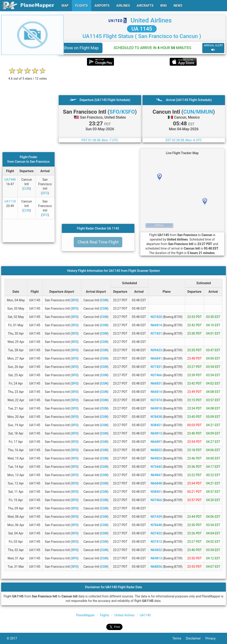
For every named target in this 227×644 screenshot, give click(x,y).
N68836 (156, 567)
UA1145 (145, 615)
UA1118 (10, 201)
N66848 (156, 483)
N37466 (156, 375)
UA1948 (10, 180)
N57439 (156, 517)
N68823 (156, 450)
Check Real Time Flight (98, 242)
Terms (179, 638)
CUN (27, 189)
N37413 (156, 542)
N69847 (156, 475)
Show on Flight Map (81, 48)
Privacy (213, 638)
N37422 (156, 533)
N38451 (156, 425)
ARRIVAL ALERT (213, 48)
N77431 (156, 333)
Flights (105, 615)
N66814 (156, 325)
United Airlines (151, 20)
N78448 (156, 525)
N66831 (156, 383)
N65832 (156, 550)
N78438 (156, 417)
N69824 (156, 458)
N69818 (156, 408)
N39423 (156, 350)
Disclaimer (196, 638)
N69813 (156, 433)
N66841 (156, 358)
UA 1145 (142, 29)
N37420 (156, 317)
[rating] (28, 76)
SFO (45, 193)
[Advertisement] (142, 80)
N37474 (156, 400)
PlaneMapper (86, 615)
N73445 (156, 467)
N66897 (156, 442)
